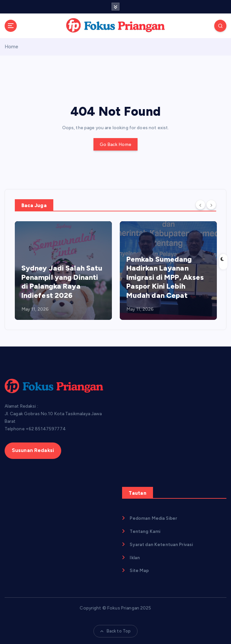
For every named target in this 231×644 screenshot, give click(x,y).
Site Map (139, 570)
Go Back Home (115, 144)
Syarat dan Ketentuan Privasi (161, 544)
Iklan (135, 558)
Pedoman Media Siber (153, 518)
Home (12, 47)
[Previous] (200, 205)
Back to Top (116, 631)
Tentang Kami (145, 531)
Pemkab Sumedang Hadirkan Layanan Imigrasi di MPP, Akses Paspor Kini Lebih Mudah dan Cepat (165, 277)
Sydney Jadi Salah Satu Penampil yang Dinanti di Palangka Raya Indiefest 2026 (62, 282)
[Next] (211, 205)
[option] (63, 271)
